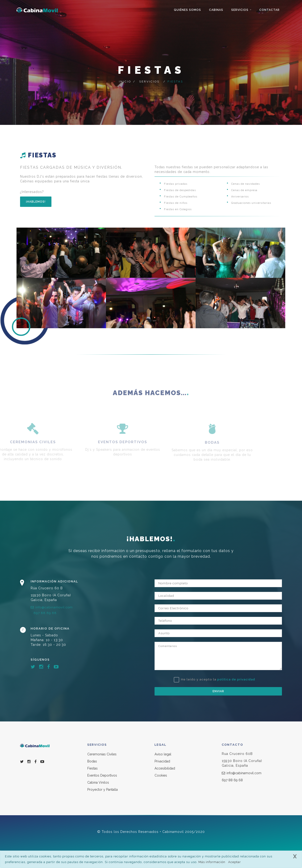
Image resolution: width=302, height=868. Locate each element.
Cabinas (216, 10)
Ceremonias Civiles (102, 754)
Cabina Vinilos (98, 782)
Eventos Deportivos (102, 775)
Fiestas (92, 768)
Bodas (92, 761)
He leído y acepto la (214, 680)
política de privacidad (236, 679)
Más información (212, 862)
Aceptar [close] (235, 862)
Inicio (125, 82)
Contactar (269, 10)
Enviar (218, 691)
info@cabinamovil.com (52, 607)
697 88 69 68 (45, 613)
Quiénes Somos (187, 10)
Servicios (240, 10)
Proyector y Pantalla (103, 790)
